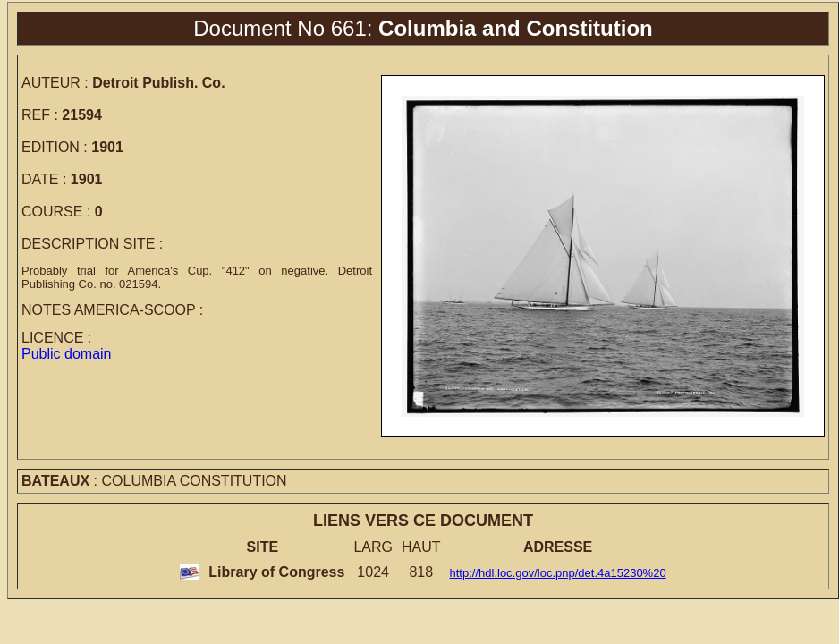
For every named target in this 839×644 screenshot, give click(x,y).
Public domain (67, 354)
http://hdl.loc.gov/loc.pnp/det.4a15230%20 (558, 573)
